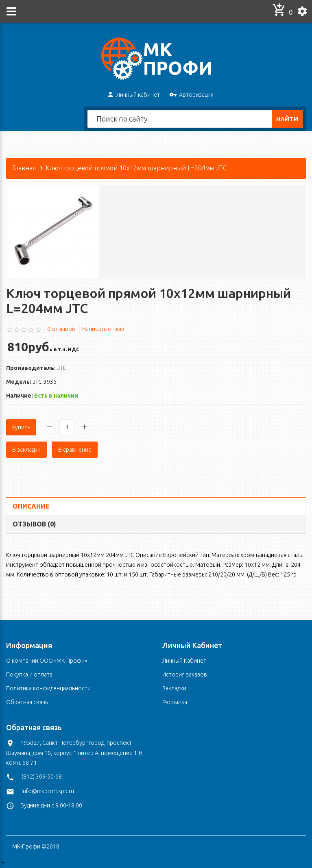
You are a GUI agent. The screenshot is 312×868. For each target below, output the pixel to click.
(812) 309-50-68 (42, 777)
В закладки (26, 450)
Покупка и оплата (29, 674)
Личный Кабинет (184, 660)
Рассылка (175, 702)
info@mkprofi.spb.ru (48, 791)
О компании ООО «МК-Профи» (47, 660)
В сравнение (75, 450)
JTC (62, 368)
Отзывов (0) (34, 524)
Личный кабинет (133, 95)
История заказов (185, 674)
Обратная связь (27, 702)
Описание (31, 506)
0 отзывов (61, 329)
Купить (21, 427)
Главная (24, 168)
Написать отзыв (103, 329)
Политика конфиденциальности (48, 688)
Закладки (174, 688)
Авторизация (191, 95)
